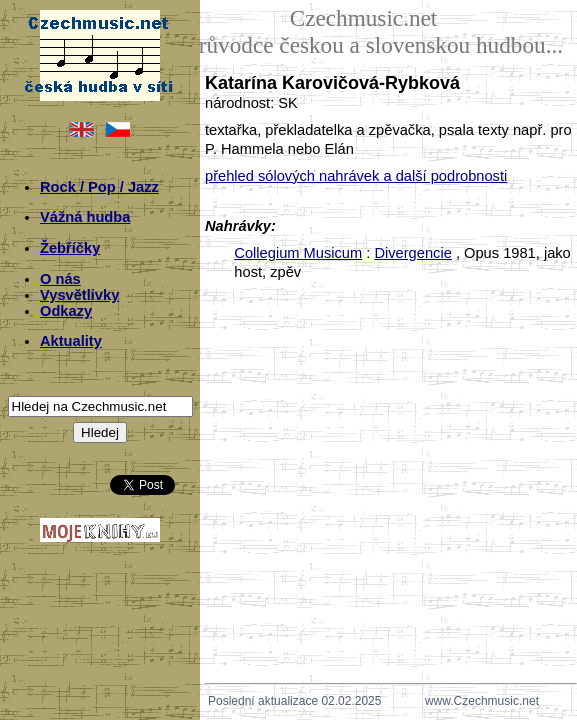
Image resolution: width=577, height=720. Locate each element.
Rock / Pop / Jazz (99, 187)
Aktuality (71, 341)
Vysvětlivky (79, 295)
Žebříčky (70, 248)
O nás (60, 279)
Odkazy (66, 311)
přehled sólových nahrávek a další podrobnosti (356, 176)
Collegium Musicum (298, 253)
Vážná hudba (85, 217)
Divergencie (412, 253)
